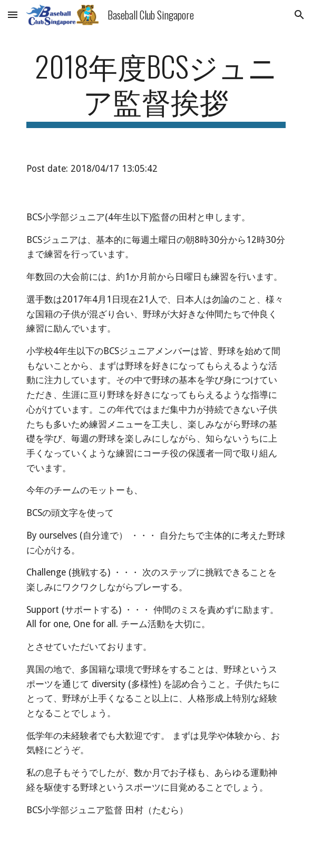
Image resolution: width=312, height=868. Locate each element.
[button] (13, 14)
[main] (156, 88)
